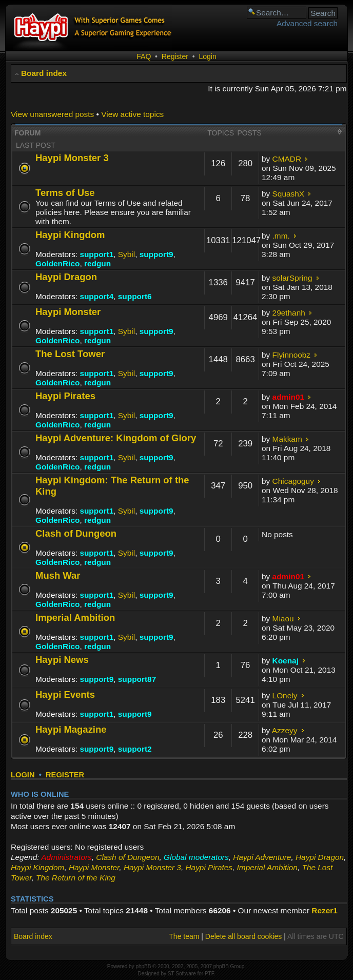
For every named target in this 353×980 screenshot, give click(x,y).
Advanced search (307, 23)
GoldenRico (57, 263)
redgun (97, 263)
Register (175, 56)
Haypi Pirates (65, 396)
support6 (135, 296)
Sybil (126, 254)
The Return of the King (76, 878)
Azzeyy (285, 730)
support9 (156, 254)
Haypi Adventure (262, 857)
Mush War (58, 575)
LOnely (285, 695)
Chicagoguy (293, 481)
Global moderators (196, 857)
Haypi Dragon (66, 277)
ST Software (182, 974)
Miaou (283, 619)
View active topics (132, 114)
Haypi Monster (68, 312)
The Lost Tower (70, 354)
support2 (135, 749)
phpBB (143, 966)
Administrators (66, 857)
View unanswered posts (52, 114)
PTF (209, 974)
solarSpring (292, 278)
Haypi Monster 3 (72, 158)
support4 (96, 296)
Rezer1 (324, 910)
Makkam (287, 439)
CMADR (287, 159)
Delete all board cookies (243, 936)
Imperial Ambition (75, 618)
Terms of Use (65, 193)
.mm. (281, 236)
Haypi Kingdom (70, 235)
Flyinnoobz (291, 355)
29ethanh (289, 313)
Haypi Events (65, 694)
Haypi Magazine (71, 729)
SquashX (288, 194)
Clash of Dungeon (76, 533)
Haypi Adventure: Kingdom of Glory (116, 438)
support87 (137, 679)
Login (207, 56)
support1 (96, 254)
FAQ (144, 56)
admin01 (288, 397)
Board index (44, 73)
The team (184, 936)
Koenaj (286, 661)
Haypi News (62, 660)
